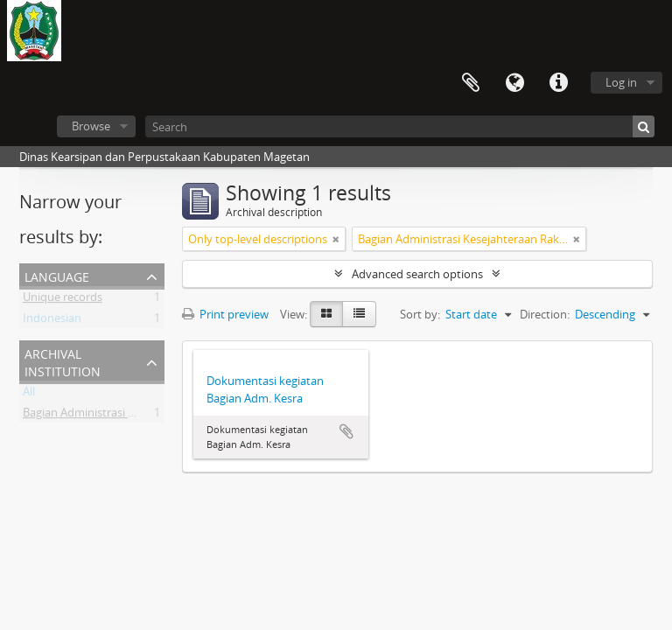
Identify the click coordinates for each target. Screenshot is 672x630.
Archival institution (63, 361)
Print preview (225, 314)
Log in (621, 82)
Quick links (558, 83)
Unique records (63, 300)
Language (514, 83)
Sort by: (420, 314)
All (29, 395)
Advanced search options (417, 274)
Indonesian (52, 321)
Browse (91, 126)
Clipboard (471, 83)
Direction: (545, 314)
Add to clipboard (346, 431)
